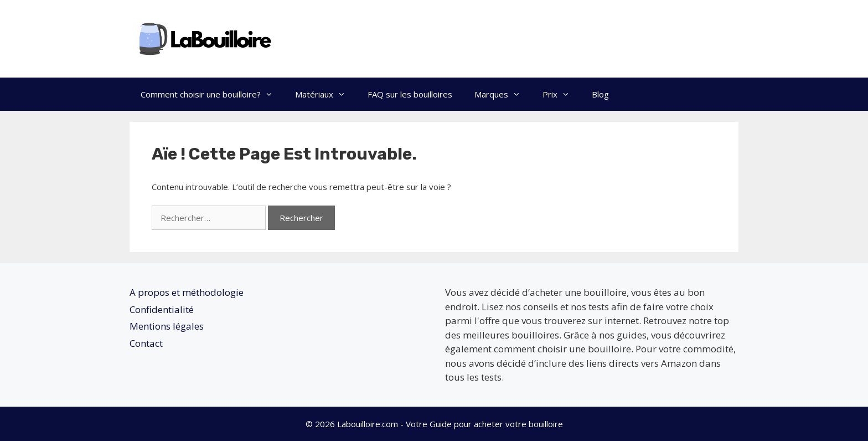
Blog (600, 94)
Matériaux (326, 94)
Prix (562, 94)
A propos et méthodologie (187, 292)
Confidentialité (162, 309)
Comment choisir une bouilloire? (212, 94)
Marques (503, 94)
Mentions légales (167, 326)
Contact (146, 343)
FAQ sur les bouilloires (410, 94)
